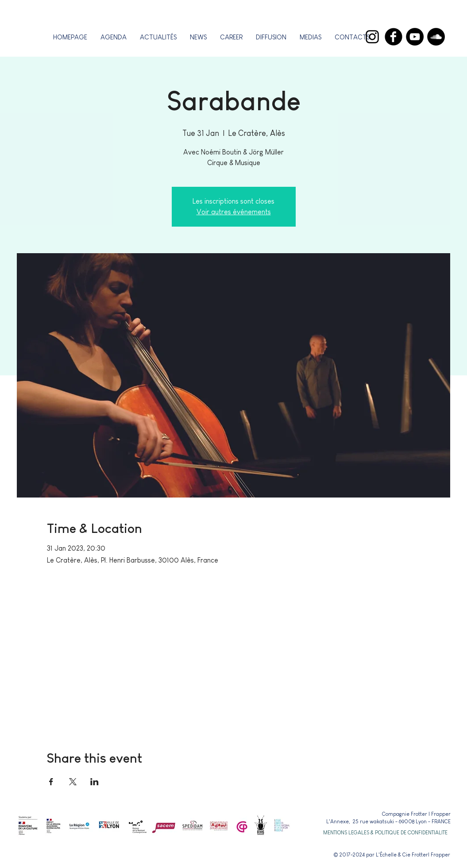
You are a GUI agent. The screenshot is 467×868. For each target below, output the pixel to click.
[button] (231, 37)
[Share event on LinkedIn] (95, 782)
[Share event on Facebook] (51, 782)
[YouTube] (415, 37)
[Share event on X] (73, 782)
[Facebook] (394, 37)
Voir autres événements (234, 212)
